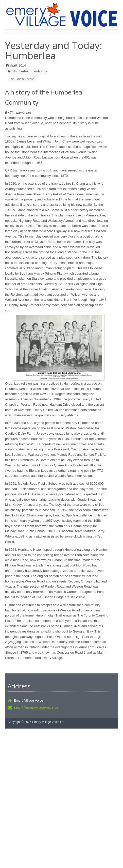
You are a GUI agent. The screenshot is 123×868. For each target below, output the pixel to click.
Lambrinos (39, 71)
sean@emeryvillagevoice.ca (36, 707)
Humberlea (21, 71)
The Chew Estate (22, 79)
